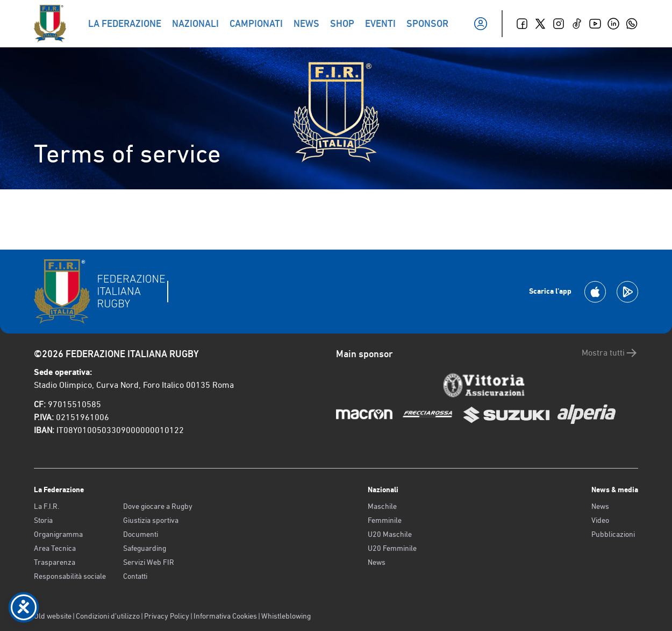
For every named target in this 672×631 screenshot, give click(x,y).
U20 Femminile (392, 548)
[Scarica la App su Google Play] (627, 292)
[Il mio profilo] (481, 24)
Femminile (385, 520)
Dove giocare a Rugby (158, 506)
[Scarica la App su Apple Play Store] (595, 292)
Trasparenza (55, 562)
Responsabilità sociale (70, 576)
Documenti (141, 534)
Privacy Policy (167, 616)
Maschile (382, 506)
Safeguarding (145, 548)
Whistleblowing (286, 616)
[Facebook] (522, 24)
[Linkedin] (613, 24)
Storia (43, 520)
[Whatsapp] (632, 24)
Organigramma (58, 534)
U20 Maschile (390, 534)
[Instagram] (559, 24)
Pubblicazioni (613, 534)
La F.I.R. (47, 506)
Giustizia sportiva (151, 520)
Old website (53, 616)
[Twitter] (540, 24)
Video (600, 520)
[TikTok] (577, 24)
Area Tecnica (55, 548)
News (377, 562)
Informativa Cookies (225, 616)
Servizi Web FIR (149, 562)
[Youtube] (595, 24)
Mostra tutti (610, 353)
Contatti (135, 576)
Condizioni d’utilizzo (108, 616)
